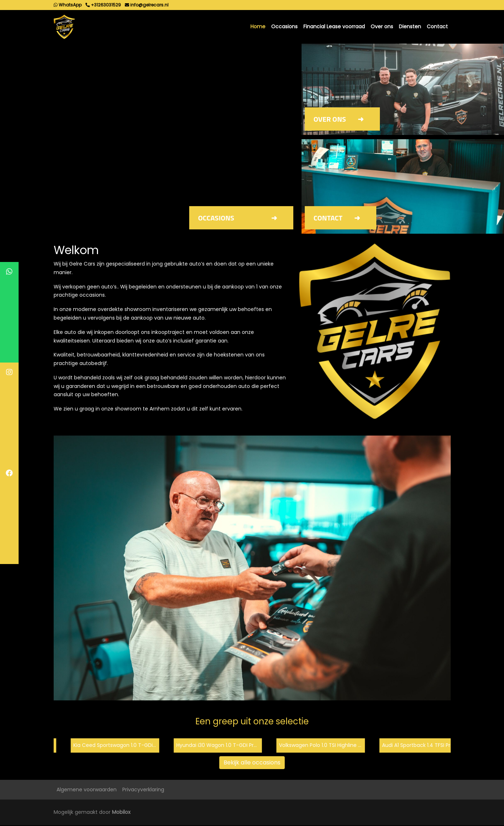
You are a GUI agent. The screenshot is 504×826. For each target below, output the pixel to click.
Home (258, 27)
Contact (437, 27)
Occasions (284, 27)
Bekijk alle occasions (252, 763)
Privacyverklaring (143, 790)
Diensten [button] (410, 27)
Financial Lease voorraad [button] (334, 27)
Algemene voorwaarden (87, 790)
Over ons (382, 27)
